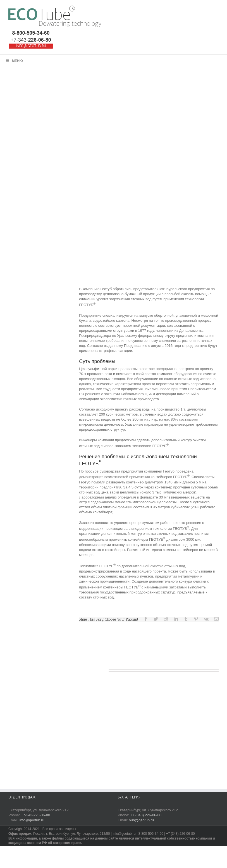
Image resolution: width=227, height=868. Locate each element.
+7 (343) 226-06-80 (146, 815)
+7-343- (31, 40)
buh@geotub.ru (141, 820)
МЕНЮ (14, 61)
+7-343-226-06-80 (35, 815)
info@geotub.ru (32, 820)
